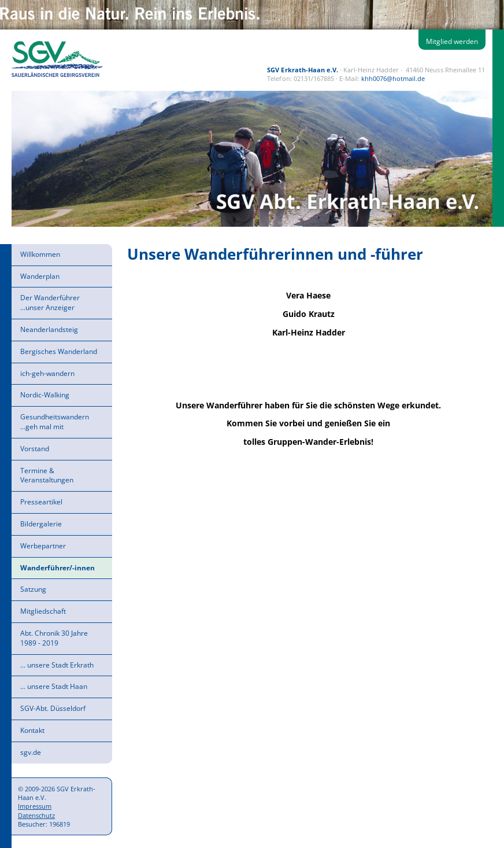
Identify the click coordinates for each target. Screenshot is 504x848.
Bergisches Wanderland (59, 351)
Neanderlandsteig (49, 329)
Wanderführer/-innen (58, 568)
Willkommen (40, 254)
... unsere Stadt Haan (54, 686)
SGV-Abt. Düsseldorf (53, 708)
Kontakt (32, 730)
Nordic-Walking (45, 395)
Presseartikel (41, 502)
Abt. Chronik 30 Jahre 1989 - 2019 (54, 638)
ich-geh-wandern (47, 373)
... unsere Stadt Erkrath (57, 665)
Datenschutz (36, 815)
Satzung (33, 589)
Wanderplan (40, 276)
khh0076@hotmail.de (393, 78)
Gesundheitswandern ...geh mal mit (55, 422)
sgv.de (31, 752)
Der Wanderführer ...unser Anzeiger (50, 303)
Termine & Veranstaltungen (47, 475)
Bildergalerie (41, 524)
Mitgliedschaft (43, 611)
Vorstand (35, 449)
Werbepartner (43, 546)
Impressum (35, 806)
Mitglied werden (452, 41)
